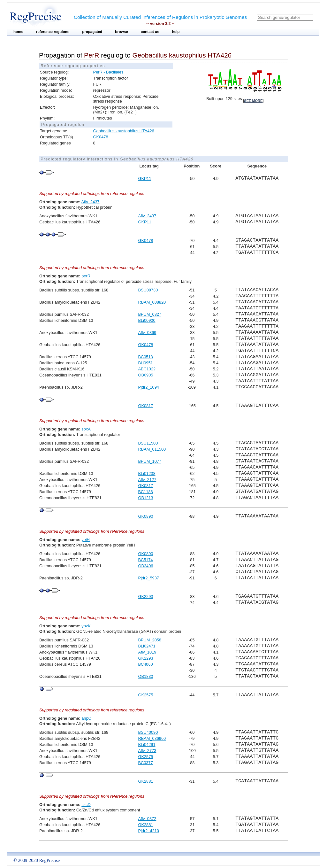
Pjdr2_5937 (148, 578)
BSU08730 (148, 290)
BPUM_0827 (150, 314)
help (176, 32)
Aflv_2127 (147, 480)
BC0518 (145, 357)
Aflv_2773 (147, 751)
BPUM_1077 (150, 461)
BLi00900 (147, 320)
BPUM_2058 (150, 640)
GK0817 (145, 406)
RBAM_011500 (152, 449)
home (18, 32)
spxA (86, 429)
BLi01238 (147, 473)
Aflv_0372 (147, 819)
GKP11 (144, 178)
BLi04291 (147, 744)
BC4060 (145, 664)
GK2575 (145, 695)
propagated (92, 32)
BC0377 (145, 763)
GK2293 (145, 597)
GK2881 (145, 781)
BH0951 (145, 363)
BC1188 (145, 492)
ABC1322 (147, 369)
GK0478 (101, 137)
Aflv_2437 (91, 202)
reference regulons (53, 32)
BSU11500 (148, 443)
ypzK (86, 626)
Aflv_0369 (147, 333)
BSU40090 (148, 732)
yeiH (86, 540)
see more (253, 101)
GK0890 (145, 516)
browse (122, 32)
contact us (150, 32)
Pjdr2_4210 (148, 831)
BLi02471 (147, 646)
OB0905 (145, 375)
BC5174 (145, 560)
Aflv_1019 (147, 652)
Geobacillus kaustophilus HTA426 (124, 131)
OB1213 (145, 498)
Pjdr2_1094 (148, 387)
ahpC (86, 718)
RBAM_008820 (152, 302)
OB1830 (145, 676)
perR (86, 276)
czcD (86, 805)
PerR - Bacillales (108, 72)
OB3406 (145, 566)
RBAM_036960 (152, 738)
